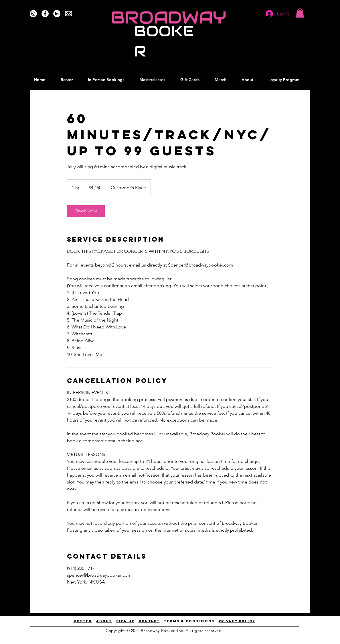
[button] (300, 13)
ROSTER (83, 621)
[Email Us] (69, 14)
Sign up (125, 621)
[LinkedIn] (57, 14)
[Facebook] (45, 14)
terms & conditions (189, 621)
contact (149, 621)
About (104, 621)
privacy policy (237, 621)
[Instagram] (33, 14)
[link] (86, 211)
